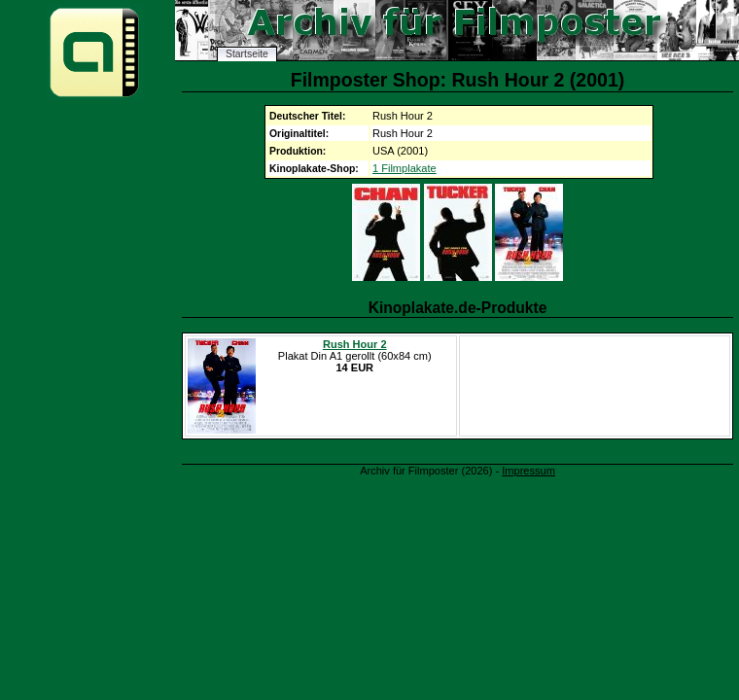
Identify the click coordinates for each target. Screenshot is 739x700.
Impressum (528, 471)
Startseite (247, 54)
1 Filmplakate (405, 168)
